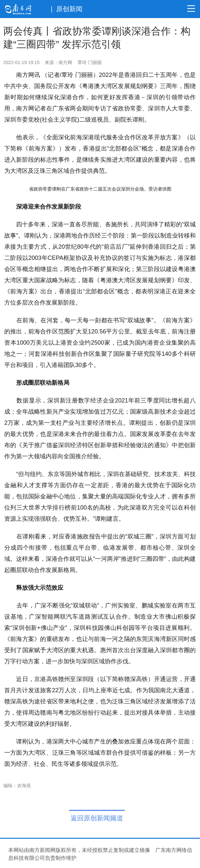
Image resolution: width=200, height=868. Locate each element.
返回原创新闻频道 (97, 818)
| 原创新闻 (67, 9)
